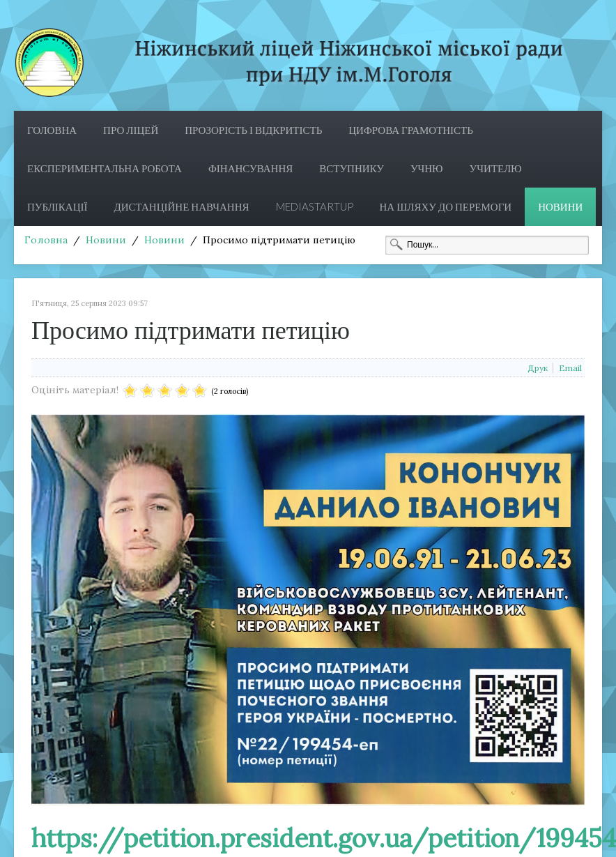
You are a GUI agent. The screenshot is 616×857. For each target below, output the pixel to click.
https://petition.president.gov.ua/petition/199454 (324, 838)
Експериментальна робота (105, 168)
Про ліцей (131, 130)
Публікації (57, 206)
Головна (52, 130)
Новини (560, 206)
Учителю (496, 168)
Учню (427, 168)
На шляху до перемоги (446, 206)
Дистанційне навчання (182, 206)
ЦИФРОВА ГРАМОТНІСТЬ (411, 130)
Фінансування (251, 168)
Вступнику (352, 168)
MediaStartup (315, 206)
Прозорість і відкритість (253, 130)
